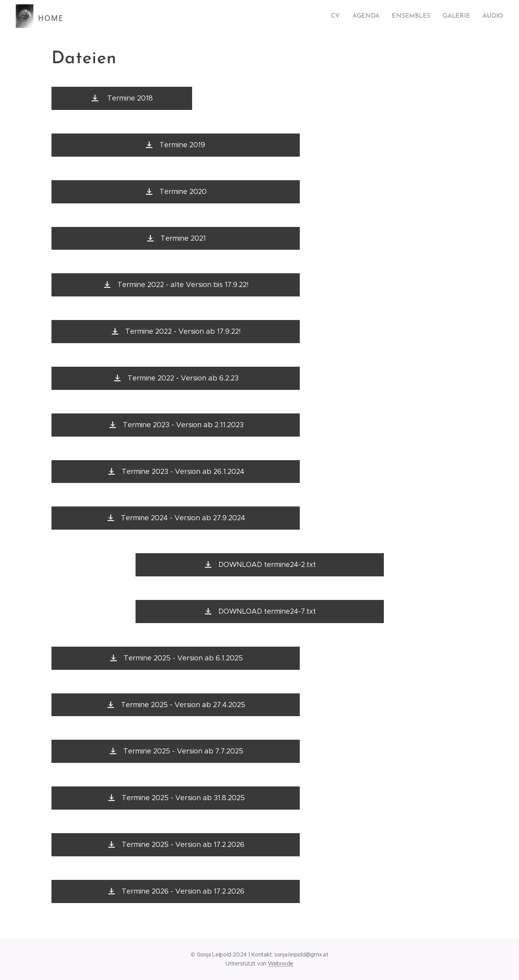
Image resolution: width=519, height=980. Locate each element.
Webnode (281, 964)
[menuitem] (343, 16)
